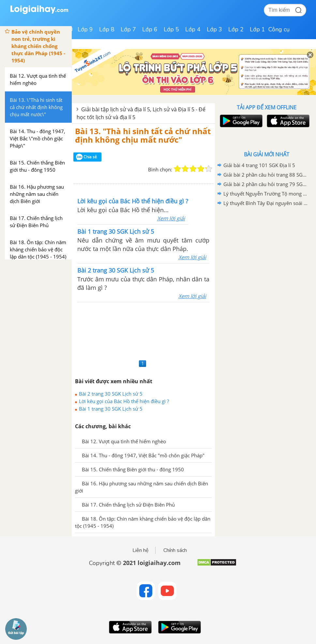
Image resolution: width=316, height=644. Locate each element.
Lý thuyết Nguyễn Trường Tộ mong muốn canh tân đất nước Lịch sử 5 (265, 194)
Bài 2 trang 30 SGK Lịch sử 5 (111, 394)
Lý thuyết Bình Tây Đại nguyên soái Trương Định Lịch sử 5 (265, 203)
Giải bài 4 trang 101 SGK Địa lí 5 (259, 165)
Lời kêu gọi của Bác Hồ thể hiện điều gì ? (124, 401)
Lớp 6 (150, 29)
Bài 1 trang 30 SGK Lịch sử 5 (111, 409)
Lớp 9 (85, 29)
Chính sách (175, 550)
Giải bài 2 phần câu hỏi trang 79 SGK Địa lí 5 (265, 184)
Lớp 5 (171, 29)
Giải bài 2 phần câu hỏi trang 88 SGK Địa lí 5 (265, 175)
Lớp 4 (193, 29)
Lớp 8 (107, 29)
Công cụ (279, 29)
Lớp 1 (257, 29)
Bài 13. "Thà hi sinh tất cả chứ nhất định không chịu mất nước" (143, 135)
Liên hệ (141, 550)
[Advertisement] (143, 330)
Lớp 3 (214, 29)
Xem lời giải (171, 218)
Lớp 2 (236, 29)
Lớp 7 (128, 29)
